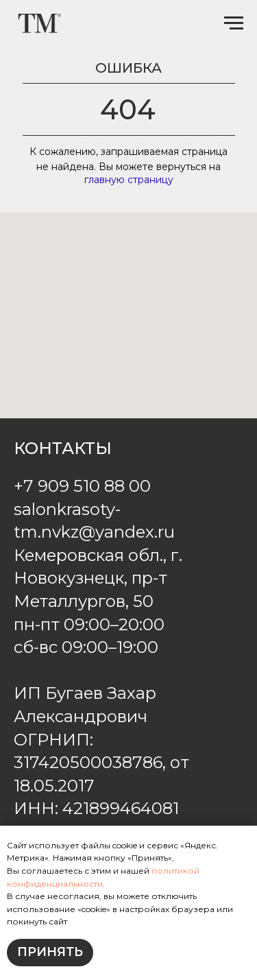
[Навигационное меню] (234, 23)
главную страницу (129, 180)
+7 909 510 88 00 (82, 486)
